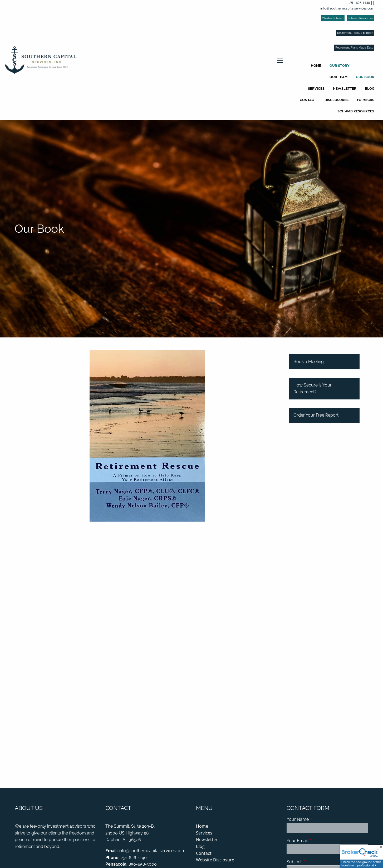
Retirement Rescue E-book (355, 33)
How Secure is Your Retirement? (313, 388)
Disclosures (337, 100)
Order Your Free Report (316, 415)
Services (316, 89)
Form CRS (366, 100)
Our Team (338, 77)
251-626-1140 (360, 3)
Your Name (318, 819)
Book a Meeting (309, 362)
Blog (370, 89)
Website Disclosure (215, 860)
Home (316, 66)
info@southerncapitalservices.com (347, 8)
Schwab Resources (360, 18)
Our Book (365, 77)
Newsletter (345, 89)
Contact (308, 100)
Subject (314, 862)
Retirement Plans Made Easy (354, 48)
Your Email (317, 841)
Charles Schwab (333, 18)
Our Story (340, 66)
